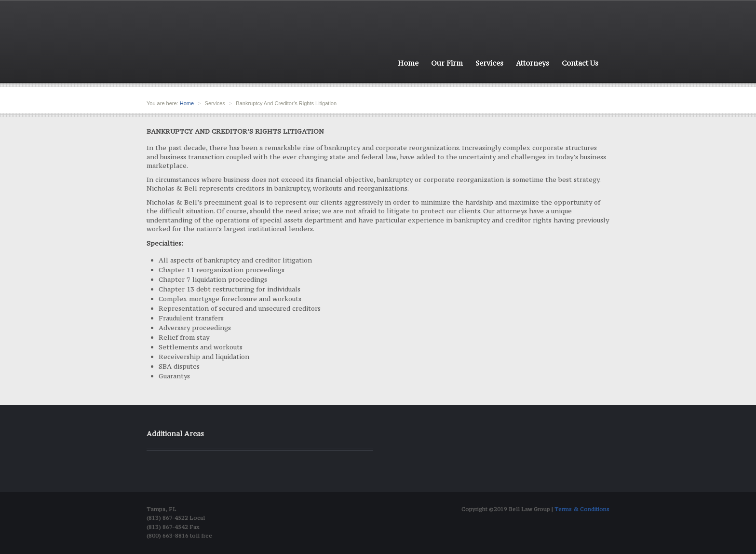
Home (408, 63)
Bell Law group (211, 49)
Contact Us (580, 63)
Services (489, 63)
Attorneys (533, 63)
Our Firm (447, 63)
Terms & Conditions (582, 509)
